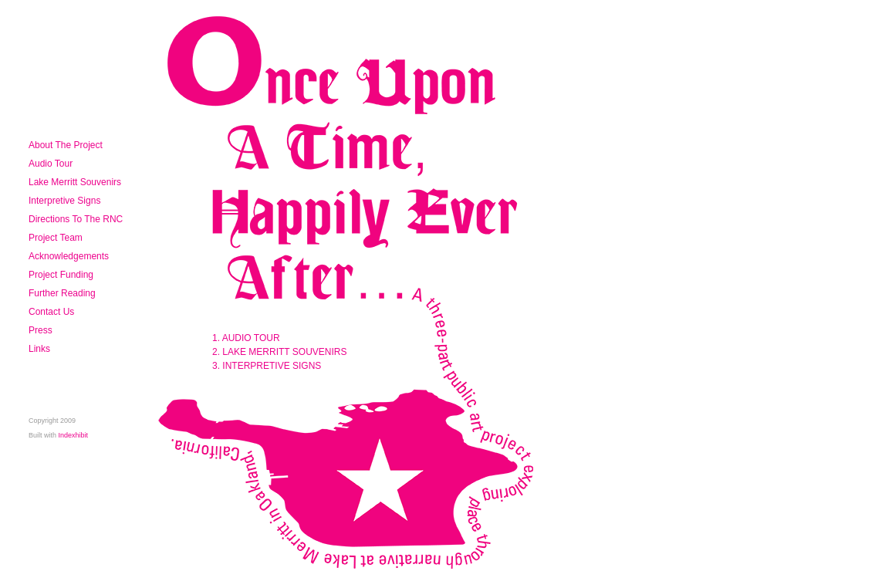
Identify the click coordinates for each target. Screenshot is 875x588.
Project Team (56, 238)
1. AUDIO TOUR (246, 338)
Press (41, 330)
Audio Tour (51, 164)
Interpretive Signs (64, 201)
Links (39, 349)
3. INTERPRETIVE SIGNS (267, 366)
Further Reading (62, 293)
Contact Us (51, 312)
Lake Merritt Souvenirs (75, 182)
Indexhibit (74, 435)
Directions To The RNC (76, 219)
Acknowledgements (69, 256)
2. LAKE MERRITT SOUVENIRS (280, 352)
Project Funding (61, 275)
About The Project (66, 145)
